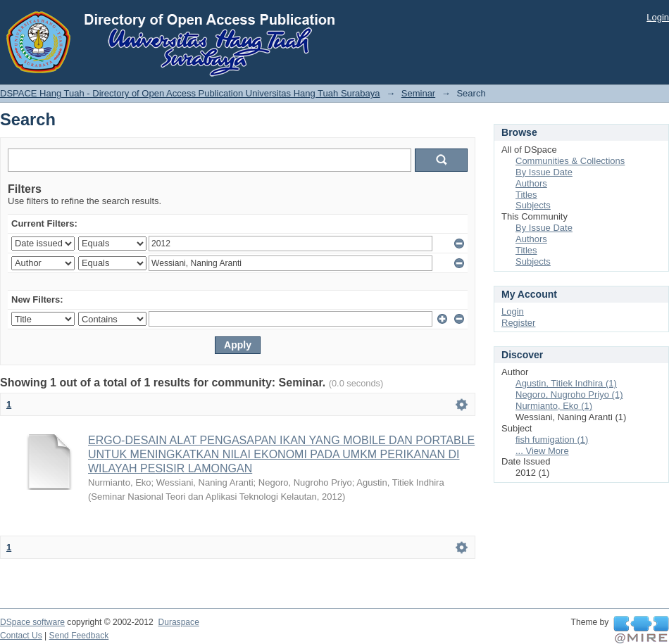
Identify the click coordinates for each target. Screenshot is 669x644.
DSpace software (32, 622)
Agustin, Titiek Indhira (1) (566, 383)
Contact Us (21, 636)
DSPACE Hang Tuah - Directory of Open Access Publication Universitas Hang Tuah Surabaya (190, 93)
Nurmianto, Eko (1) (554, 406)
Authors (531, 183)
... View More (542, 451)
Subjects (533, 205)
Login (658, 17)
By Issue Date (544, 172)
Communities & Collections (570, 161)
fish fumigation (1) (552, 440)
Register (518, 323)
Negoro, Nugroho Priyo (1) (569, 394)
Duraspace (178, 622)
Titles (526, 195)
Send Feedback (79, 636)
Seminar (418, 93)
